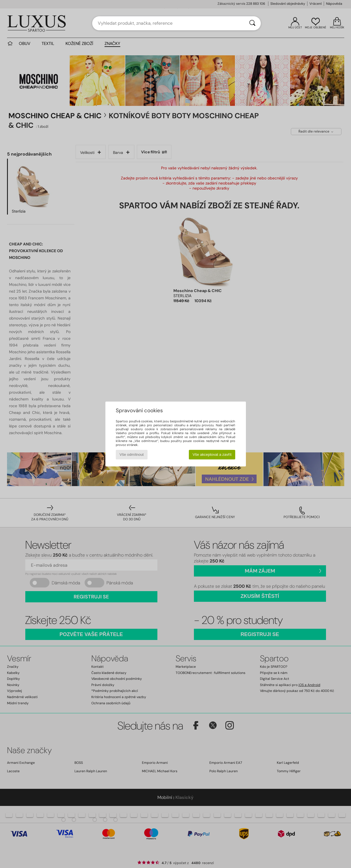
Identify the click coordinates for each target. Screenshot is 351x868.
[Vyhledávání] (252, 23)
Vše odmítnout (132, 454)
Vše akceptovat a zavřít (212, 454)
